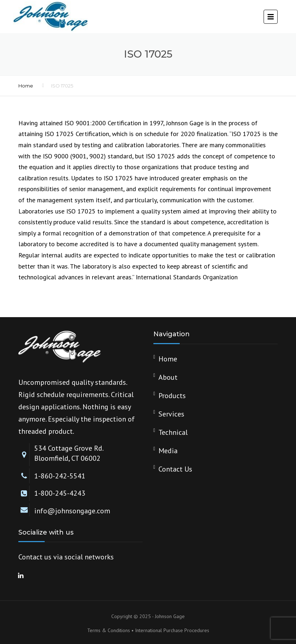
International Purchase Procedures (172, 630)
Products (172, 396)
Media (168, 451)
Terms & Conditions (109, 630)
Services (171, 414)
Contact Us (175, 469)
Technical (173, 432)
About (168, 377)
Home (26, 86)
